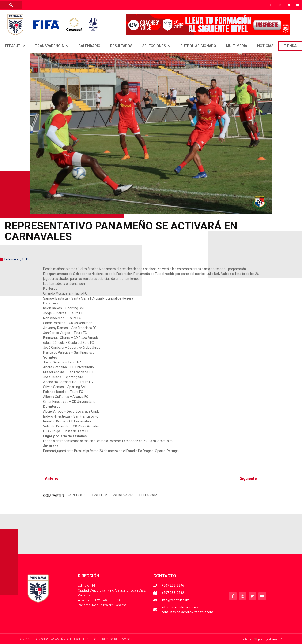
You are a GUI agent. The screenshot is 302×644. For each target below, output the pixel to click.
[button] (76, 495)
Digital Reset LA (273, 639)
